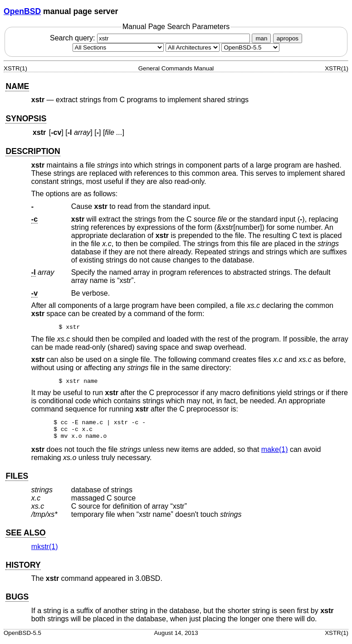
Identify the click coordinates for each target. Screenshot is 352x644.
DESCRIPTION (33, 151)
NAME (17, 86)
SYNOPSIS (26, 119)
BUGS (17, 601)
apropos (288, 38)
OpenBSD (22, 11)
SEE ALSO (25, 537)
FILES (17, 480)
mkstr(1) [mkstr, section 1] (45, 551)
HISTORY (23, 569)
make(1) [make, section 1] (275, 453)
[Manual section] (118, 47)
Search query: (151, 38)
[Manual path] (250, 47)
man (261, 38)
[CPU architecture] (193, 47)
